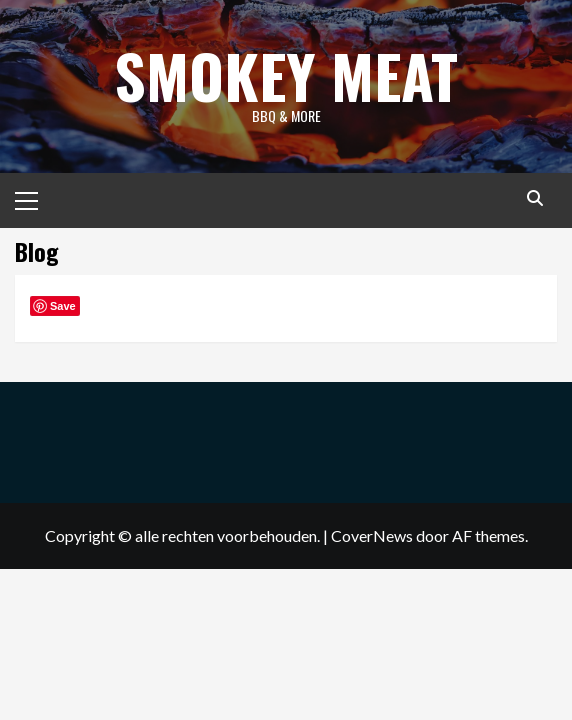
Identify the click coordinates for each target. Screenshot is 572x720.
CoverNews (372, 535)
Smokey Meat (286, 74)
